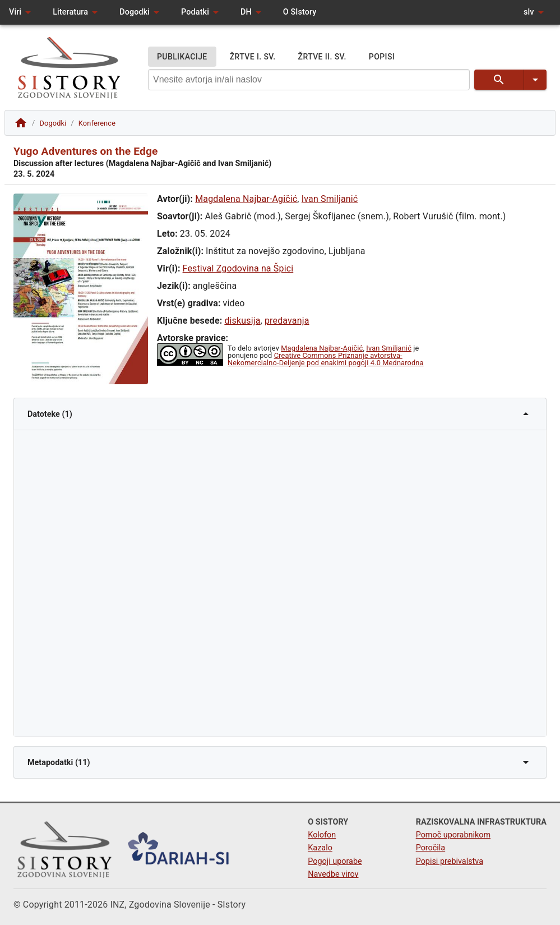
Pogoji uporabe (335, 861)
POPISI (382, 57)
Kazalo (320, 848)
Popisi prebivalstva (450, 861)
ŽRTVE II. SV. (322, 57)
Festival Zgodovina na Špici (238, 268)
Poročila (431, 848)
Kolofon (322, 835)
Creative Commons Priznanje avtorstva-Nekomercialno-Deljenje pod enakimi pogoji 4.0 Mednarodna (326, 359)
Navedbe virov (333, 874)
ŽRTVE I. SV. (253, 57)
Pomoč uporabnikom (453, 835)
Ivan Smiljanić (330, 199)
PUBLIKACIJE (182, 57)
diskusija (242, 321)
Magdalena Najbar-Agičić (246, 199)
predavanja (287, 321)
